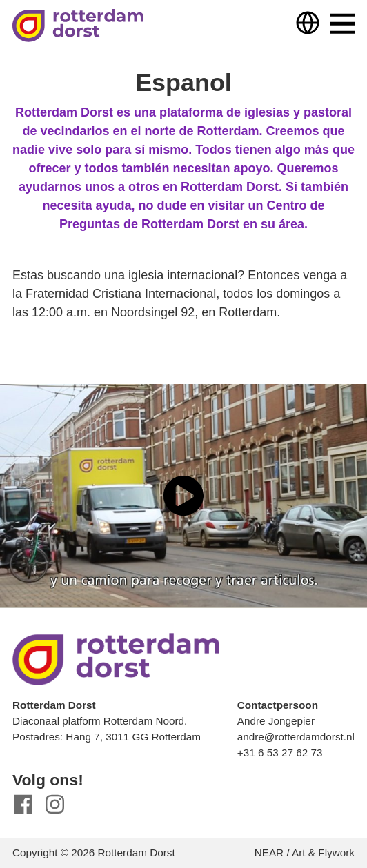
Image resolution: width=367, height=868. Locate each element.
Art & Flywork (323, 852)
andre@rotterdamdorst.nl (296, 737)
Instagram (55, 804)
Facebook (23, 804)
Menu (342, 24)
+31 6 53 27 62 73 (280, 753)
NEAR (269, 852)
